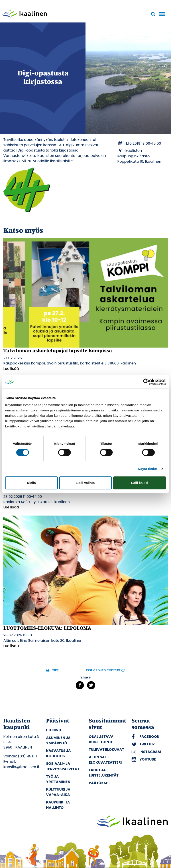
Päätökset (99, 783)
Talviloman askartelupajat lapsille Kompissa (58, 350)
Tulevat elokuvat (106, 750)
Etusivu (54, 730)
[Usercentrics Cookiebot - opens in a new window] (146, 382)
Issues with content (103, 670)
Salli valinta (86, 483)
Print (55, 670)
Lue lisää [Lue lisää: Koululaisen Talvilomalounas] (11, 507)
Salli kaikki (140, 483)
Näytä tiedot (148, 469)
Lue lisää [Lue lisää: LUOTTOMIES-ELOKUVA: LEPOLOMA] (11, 646)
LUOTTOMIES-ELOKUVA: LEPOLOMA (47, 628)
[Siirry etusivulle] (24, 14)
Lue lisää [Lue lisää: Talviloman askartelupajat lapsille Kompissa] (11, 369)
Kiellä (31, 483)
